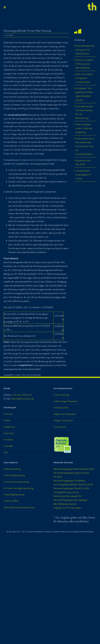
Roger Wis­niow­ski (64, 420)
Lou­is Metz (61, 427)
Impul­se (9, 440)
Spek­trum (10, 427)
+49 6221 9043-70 (22, 395)
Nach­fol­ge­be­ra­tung (15, 494)
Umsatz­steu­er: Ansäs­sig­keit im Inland (83, 175)
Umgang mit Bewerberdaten (83, 532)
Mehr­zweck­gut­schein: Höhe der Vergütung (84, 128)
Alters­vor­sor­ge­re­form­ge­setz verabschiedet (85, 78)
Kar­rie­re (9, 433)
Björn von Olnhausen (65, 414)
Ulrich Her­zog (62, 395)
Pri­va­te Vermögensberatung (19, 488)
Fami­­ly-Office (12, 501)
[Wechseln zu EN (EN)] (25, 452)
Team (8, 420)
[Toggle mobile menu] (5, 7)
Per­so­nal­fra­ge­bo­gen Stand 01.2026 (71, 488)
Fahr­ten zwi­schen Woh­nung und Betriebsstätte (84, 64)
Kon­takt (9, 446)
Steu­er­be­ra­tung (13, 469)
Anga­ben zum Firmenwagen (68, 508)
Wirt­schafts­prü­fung (15, 475)
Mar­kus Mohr (62, 408)
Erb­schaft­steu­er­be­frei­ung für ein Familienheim (85, 50)
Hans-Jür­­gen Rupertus (66, 401)
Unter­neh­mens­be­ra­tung (17, 482)
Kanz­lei (9, 414)
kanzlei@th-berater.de (23, 399)
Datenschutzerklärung (62, 532)
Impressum (49, 532)
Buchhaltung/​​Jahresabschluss (20, 507)
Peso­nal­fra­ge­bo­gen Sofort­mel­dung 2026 (74, 469)
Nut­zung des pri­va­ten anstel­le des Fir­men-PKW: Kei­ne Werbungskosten (85, 146)
